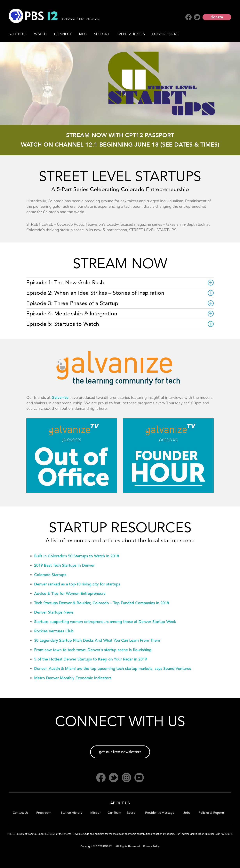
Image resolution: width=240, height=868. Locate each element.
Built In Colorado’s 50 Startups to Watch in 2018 (77, 556)
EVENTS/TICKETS (131, 34)
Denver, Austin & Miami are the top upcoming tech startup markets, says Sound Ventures (113, 669)
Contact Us (20, 813)
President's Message (160, 813)
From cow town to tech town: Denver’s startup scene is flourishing (93, 650)
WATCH (40, 34)
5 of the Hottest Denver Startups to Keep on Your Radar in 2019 (91, 659)
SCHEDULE (18, 34)
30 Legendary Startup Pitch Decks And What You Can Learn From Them (97, 640)
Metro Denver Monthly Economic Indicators (73, 678)
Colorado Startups (50, 575)
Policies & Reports (212, 813)
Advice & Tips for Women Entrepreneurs (70, 594)
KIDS (83, 34)
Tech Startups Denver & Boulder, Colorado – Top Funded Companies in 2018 (102, 603)
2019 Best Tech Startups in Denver (64, 565)
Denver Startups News (54, 612)
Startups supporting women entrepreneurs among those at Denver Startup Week (105, 622)
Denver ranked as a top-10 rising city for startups (77, 584)
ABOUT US (120, 803)
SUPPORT (102, 34)
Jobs (187, 813)
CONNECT (63, 34)
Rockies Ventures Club (54, 631)
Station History (72, 813)
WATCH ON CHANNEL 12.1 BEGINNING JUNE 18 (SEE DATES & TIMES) (120, 145)
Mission (96, 813)
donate (217, 17)
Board (131, 813)
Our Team (114, 813)
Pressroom (44, 813)
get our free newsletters (120, 752)
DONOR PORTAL (166, 34)
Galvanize (60, 398)
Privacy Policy (151, 846)
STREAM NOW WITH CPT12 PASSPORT (120, 135)
